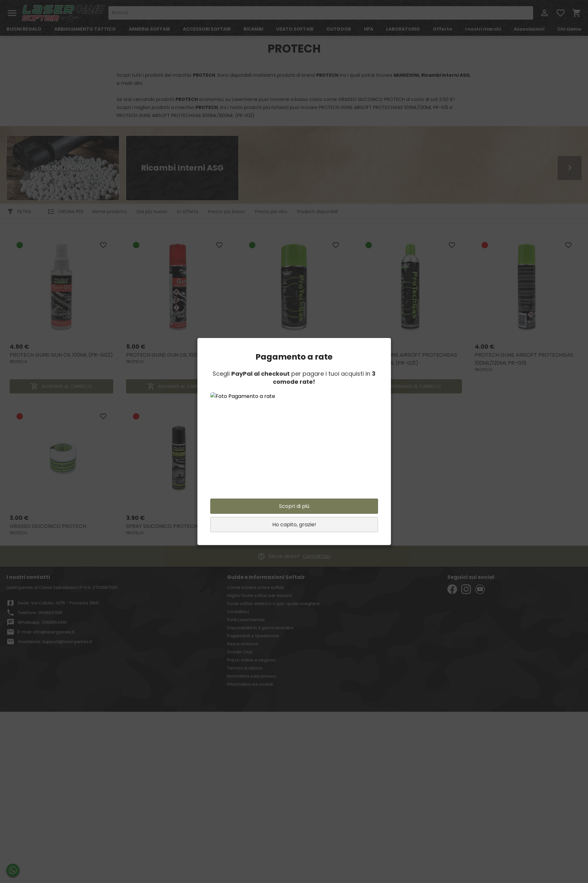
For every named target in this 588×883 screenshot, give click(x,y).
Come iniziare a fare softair (256, 587)
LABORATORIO (403, 29)
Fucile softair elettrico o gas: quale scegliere (273, 604)
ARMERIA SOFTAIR (149, 29)
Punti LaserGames (246, 620)
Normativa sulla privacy (252, 676)
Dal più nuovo (152, 212)
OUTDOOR (339, 29)
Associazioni (529, 29)
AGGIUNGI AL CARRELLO (61, 386)
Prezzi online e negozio (251, 660)
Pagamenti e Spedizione (253, 636)
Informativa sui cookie (250, 684)
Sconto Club (240, 652)
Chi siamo (569, 29)
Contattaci (317, 556)
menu (12, 13)
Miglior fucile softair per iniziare (259, 595)
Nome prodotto (110, 212)
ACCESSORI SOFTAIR (207, 29)
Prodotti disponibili (317, 212)
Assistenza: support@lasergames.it (55, 642)
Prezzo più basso (227, 212)
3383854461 (54, 622)
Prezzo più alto (271, 212)
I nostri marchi (483, 29)
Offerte (443, 29)
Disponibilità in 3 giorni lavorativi (260, 628)
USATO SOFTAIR (295, 29)
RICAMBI (253, 29)
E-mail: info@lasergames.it (46, 632)
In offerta (188, 212)
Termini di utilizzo (245, 668)
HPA (369, 29)
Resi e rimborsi (243, 644)
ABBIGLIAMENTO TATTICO (85, 29)
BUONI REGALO (24, 29)
